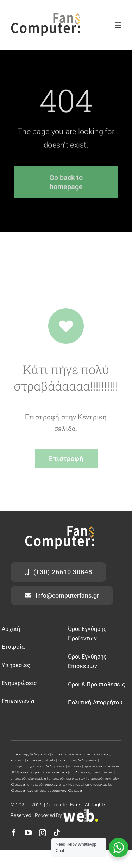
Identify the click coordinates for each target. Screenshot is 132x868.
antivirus (74, 766)
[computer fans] (46, 16)
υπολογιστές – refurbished (91, 772)
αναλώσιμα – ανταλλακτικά (44, 772)
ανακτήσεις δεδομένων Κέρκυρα (55, 790)
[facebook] (14, 833)
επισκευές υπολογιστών (71, 754)
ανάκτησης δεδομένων (30, 754)
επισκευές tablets (41, 760)
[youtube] (28, 833)
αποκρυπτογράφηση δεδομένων (38, 766)
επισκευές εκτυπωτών (67, 778)
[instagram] (43, 833)
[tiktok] (57, 833)
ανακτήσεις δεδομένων (77, 760)
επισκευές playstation (28, 778)
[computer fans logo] (60, 529)
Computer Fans (64, 805)
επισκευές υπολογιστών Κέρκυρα (55, 784)
